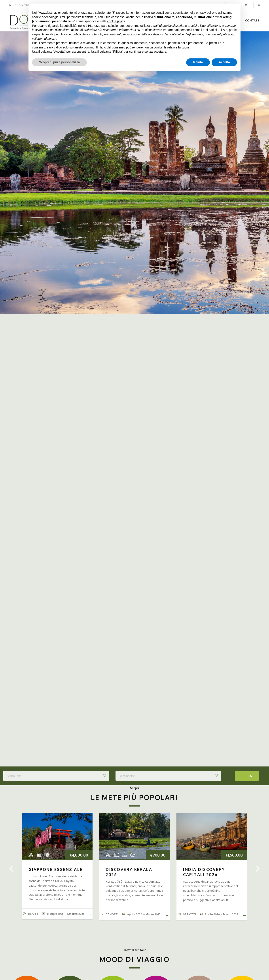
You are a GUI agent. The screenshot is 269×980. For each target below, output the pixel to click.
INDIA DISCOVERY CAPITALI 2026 (204, 872)
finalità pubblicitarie (58, 34)
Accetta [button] (224, 62)
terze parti (100, 26)
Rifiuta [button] (198, 62)
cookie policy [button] (116, 21)
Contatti (253, 20)
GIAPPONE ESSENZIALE (56, 869)
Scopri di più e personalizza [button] (59, 62)
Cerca (247, 776)
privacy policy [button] (205, 13)
